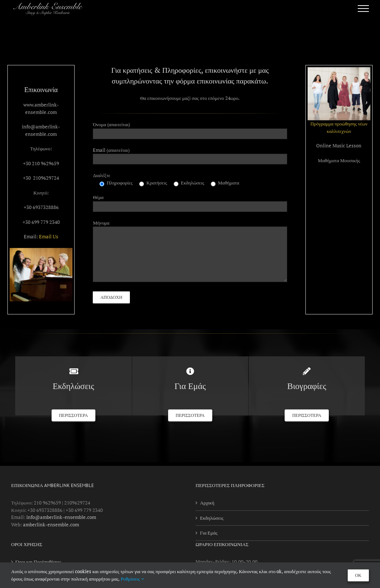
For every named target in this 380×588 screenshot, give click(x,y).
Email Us (49, 236)
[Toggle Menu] (363, 9)
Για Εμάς (209, 533)
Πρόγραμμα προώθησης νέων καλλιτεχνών (339, 127)
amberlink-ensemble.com (51, 525)
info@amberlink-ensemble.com (61, 517)
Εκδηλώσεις (212, 518)
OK (358, 575)
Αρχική (207, 503)
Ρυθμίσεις (132, 579)
